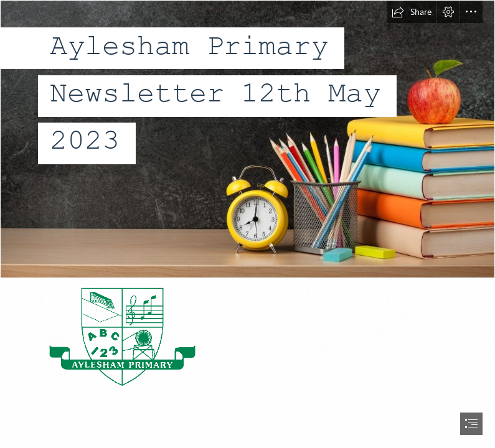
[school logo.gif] (121, 335)
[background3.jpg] (247, 139)
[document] (247, 224)
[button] (412, 12)
